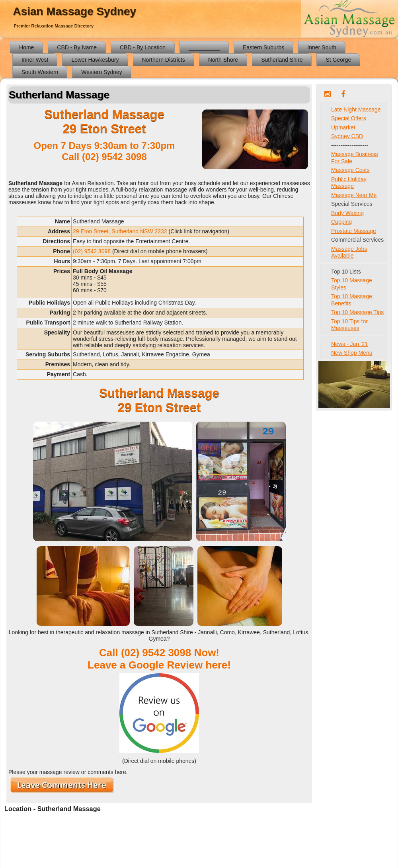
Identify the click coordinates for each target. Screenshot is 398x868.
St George (338, 60)
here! (218, 665)
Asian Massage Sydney (74, 11)
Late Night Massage (356, 109)
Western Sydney (101, 72)
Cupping (341, 222)
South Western (40, 72)
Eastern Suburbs (263, 47)
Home (26, 47)
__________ (204, 47)
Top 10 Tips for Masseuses (349, 325)
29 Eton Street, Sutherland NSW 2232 (120, 231)
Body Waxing (347, 213)
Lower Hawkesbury (95, 60)
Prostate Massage (354, 231)
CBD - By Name (77, 47)
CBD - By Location (143, 47)
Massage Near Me (354, 195)
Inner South (322, 47)
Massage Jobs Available (349, 252)
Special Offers (349, 118)
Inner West (35, 60)
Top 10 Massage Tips (357, 312)
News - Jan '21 (349, 344)
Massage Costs (350, 170)
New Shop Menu (352, 353)
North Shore (223, 60)
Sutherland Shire (282, 60)
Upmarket (343, 127)
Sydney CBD (347, 136)
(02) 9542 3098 (114, 157)
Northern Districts (164, 60)
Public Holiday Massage (349, 183)
